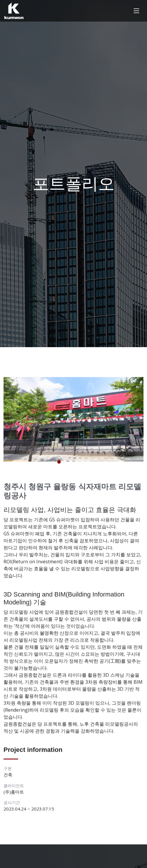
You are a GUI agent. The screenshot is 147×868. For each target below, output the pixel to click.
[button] (59, 463)
